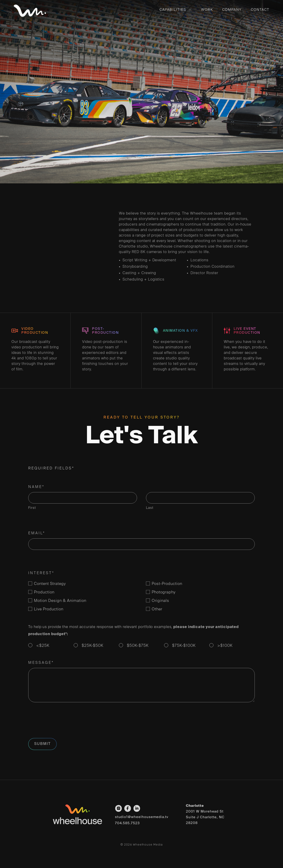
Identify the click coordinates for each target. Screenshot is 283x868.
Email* (37, 533)
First (32, 508)
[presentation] (63, 723)
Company (232, 10)
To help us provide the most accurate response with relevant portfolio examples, (133, 631)
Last (150, 508)
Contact (260, 10)
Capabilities (173, 10)
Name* (36, 487)
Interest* (41, 573)
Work (207, 10)
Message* (41, 663)
